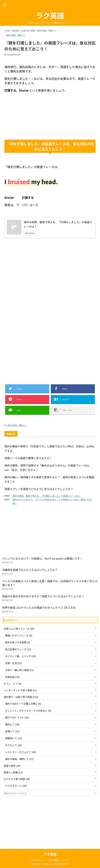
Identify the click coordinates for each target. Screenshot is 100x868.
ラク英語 (50, 15)
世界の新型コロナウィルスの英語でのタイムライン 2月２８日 (40, 607)
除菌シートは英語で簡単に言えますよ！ (28, 458)
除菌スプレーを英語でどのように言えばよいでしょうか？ (39, 489)
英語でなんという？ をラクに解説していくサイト (50, 860)
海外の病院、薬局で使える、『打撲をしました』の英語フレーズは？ (47, 496)
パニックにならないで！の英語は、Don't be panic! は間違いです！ (42, 558)
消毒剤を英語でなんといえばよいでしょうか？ (30, 570)
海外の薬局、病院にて (17, 425)
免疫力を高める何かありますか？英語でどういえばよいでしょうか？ (43, 596)
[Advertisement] (50, 116)
